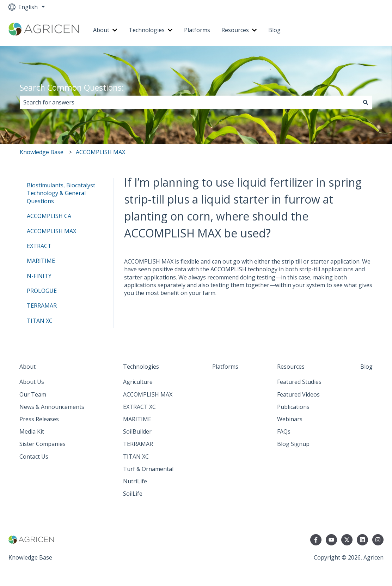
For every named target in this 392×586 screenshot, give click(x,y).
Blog (274, 30)
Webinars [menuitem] (290, 419)
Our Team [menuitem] (33, 394)
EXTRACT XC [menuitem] (139, 407)
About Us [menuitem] (32, 382)
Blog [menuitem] (366, 367)
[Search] (366, 102)
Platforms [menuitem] (225, 367)
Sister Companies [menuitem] (42, 444)
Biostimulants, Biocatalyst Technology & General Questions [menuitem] (61, 193)
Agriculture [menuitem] (138, 382)
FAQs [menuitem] (284, 431)
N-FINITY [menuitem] (39, 276)
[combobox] (189, 102)
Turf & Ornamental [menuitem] (148, 469)
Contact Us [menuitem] (34, 457)
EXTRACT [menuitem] (39, 246)
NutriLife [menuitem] (135, 481)
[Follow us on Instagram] (378, 540)
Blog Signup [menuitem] (293, 444)
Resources (235, 30)
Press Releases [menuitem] (39, 419)
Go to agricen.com (353, 30)
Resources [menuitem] (291, 367)
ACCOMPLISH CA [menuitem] (49, 216)
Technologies (147, 30)
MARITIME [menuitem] (41, 261)
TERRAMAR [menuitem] (42, 306)
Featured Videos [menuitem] (298, 394)
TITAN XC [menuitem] (40, 321)
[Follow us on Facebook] (316, 540)
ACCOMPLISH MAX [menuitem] (51, 231)
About (101, 30)
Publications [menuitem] (293, 407)
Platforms (197, 30)
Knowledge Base (42, 152)
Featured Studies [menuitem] (299, 382)
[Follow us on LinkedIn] (362, 540)
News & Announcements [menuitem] (52, 407)
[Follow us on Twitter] (347, 540)
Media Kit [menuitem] (32, 431)
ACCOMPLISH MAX (100, 152)
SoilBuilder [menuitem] (137, 431)
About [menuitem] (27, 367)
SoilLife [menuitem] (133, 494)
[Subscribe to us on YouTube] (331, 540)
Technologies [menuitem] (141, 367)
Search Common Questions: (72, 87)
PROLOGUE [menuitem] (42, 291)
